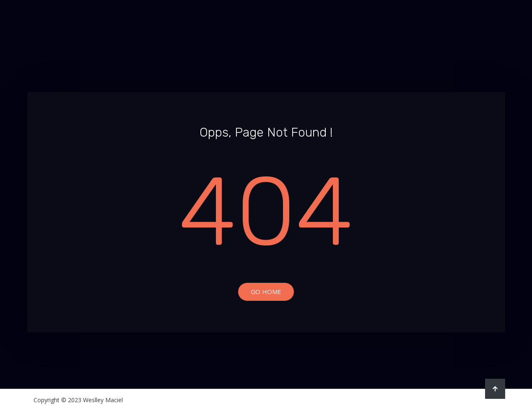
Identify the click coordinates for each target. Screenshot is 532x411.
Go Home (266, 292)
